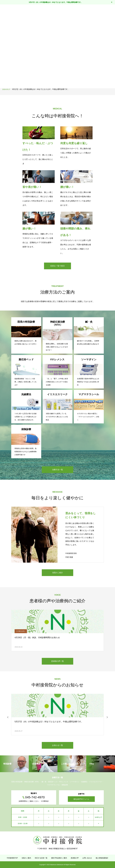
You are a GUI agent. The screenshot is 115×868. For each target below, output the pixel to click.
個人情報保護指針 (102, 858)
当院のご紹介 (57, 573)
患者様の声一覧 (57, 661)
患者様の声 (75, 858)
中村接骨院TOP (12, 858)
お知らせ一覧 (57, 745)
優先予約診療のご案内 (59, 858)
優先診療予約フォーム (81, 799)
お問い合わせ (87, 858)
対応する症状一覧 (41, 858)
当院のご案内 (26, 858)
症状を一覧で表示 (57, 266)
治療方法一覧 (57, 470)
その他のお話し (21, 631)
